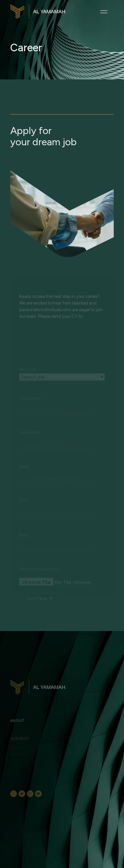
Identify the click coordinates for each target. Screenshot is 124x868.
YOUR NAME (30, 419)
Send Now (40, 619)
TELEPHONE (30, 454)
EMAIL (24, 488)
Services (20, 743)
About (17, 727)
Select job (28, 390)
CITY (23, 522)
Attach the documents (39, 590)
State (24, 556)
